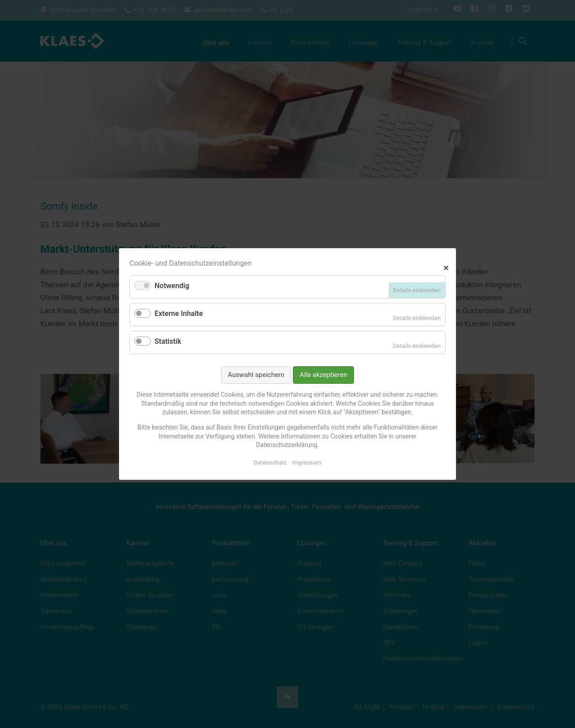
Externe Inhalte (179, 314)
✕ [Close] (446, 267)
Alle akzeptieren (323, 375)
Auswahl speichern (256, 375)
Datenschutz (270, 463)
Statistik (168, 341)
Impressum (307, 463)
